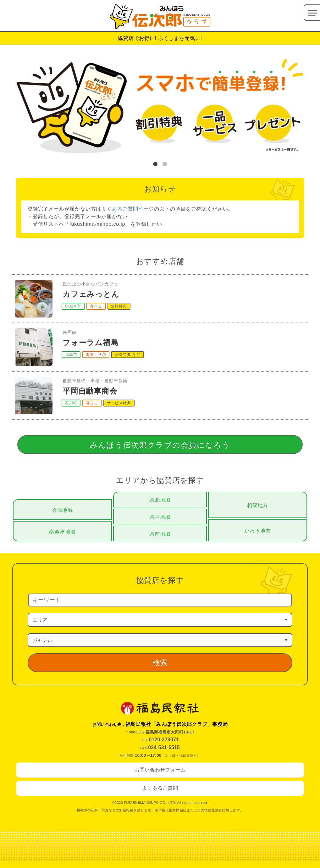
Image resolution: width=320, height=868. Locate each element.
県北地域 (160, 500)
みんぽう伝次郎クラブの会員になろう (160, 445)
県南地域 (160, 534)
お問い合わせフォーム (160, 770)
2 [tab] (165, 164)
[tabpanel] (160, 108)
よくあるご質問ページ (128, 209)
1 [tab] (155, 164)
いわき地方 (258, 531)
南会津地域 (62, 532)
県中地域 (160, 517)
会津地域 (62, 510)
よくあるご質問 (160, 788)
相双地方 (258, 505)
